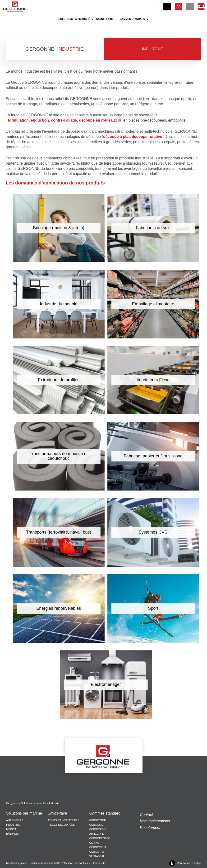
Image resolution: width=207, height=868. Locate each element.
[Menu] (201, 7)
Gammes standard (105, 813)
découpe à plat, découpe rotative (133, 137)
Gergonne (12, 803)
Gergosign (97, 829)
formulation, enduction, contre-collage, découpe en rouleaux (62, 120)
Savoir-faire (57, 813)
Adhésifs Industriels (63, 820)
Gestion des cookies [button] (76, 863)
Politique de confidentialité (45, 863)
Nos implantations (155, 821)
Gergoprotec (100, 838)
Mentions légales (16, 863)
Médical (12, 829)
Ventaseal (97, 856)
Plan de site (98, 863)
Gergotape (97, 820)
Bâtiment (13, 834)
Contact (146, 815)
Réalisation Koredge (184, 863)
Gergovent (98, 847)
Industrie (13, 825)
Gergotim (96, 852)
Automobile (15, 820)
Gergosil (96, 825)
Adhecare (97, 834)
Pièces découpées (61, 825)
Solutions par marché (34, 803)
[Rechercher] (190, 7)
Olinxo (94, 843)
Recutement (150, 828)
